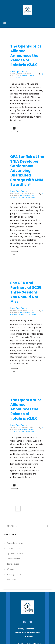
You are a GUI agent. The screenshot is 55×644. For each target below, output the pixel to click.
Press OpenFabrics (19, 71)
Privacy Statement (26, 629)
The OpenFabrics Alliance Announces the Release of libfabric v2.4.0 (26, 56)
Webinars (11, 569)
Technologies (16, 78)
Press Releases (14, 559)
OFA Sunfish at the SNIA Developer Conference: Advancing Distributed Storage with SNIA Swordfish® (27, 171)
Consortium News (27, 196)
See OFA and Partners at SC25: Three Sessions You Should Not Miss (26, 292)
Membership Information (28, 633)
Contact (29, 636)
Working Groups (29, 197)
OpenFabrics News (27, 76)
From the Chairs (14, 548)
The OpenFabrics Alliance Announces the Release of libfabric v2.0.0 (26, 409)
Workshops (12, 580)
